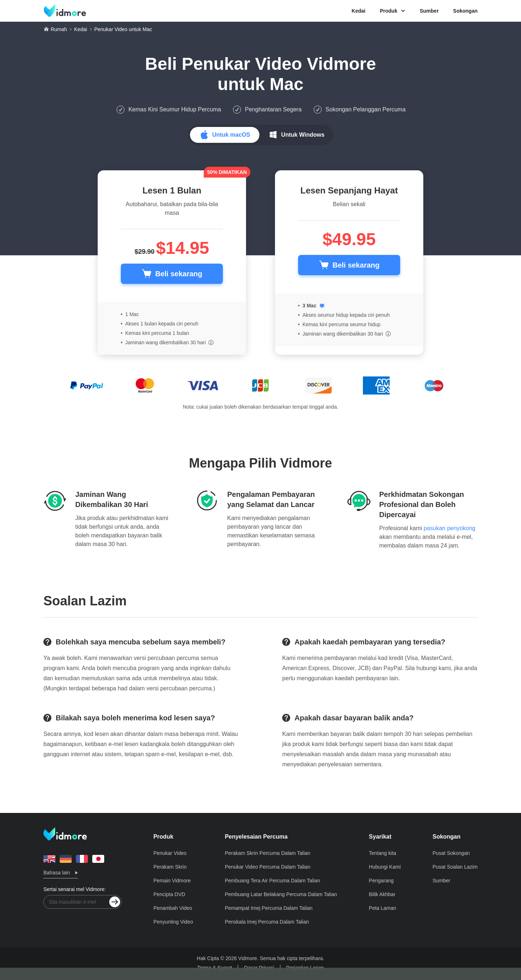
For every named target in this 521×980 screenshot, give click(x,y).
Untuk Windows (303, 135)
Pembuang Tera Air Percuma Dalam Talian (272, 881)
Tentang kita (383, 853)
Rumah (59, 29)
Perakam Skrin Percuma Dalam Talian (267, 853)
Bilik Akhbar (382, 894)
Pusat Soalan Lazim (455, 867)
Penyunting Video (173, 922)
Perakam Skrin (170, 867)
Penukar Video (170, 853)
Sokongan (465, 11)
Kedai (359, 11)
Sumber (429, 11)
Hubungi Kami (385, 867)
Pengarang (382, 881)
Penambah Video (173, 908)
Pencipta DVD (169, 894)
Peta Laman (383, 908)
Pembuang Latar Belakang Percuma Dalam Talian (281, 894)
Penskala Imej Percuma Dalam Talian (267, 922)
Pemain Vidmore (172, 881)
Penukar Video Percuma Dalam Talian (267, 867)
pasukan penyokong (450, 528)
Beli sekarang (179, 274)
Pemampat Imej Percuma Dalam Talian (269, 908)
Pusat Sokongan (451, 853)
